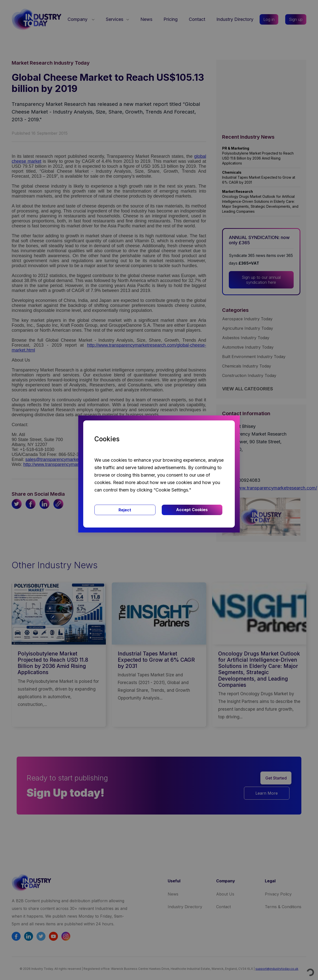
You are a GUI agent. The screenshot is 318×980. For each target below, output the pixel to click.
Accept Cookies (192, 510)
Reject (125, 510)
